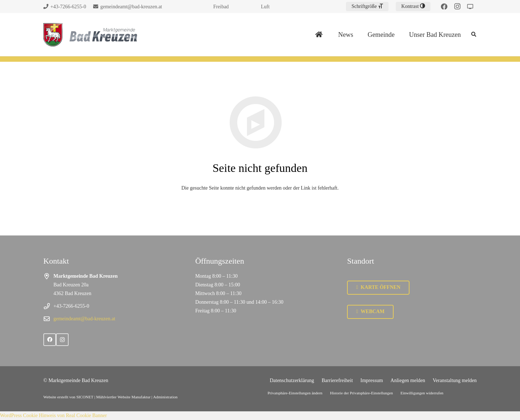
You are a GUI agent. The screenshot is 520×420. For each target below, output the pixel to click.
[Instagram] (457, 7)
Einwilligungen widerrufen (422, 393)
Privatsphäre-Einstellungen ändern (295, 393)
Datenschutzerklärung (292, 380)
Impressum (372, 380)
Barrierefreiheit (337, 380)
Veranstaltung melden (455, 380)
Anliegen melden (408, 380)
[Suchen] (474, 34)
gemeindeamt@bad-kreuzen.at (84, 319)
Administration (165, 397)
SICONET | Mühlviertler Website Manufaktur (113, 397)
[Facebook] (444, 7)
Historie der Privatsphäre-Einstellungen (361, 393)
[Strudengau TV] (470, 7)
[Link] (53, 35)
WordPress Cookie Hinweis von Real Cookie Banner (53, 415)
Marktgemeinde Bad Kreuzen (78, 380)
